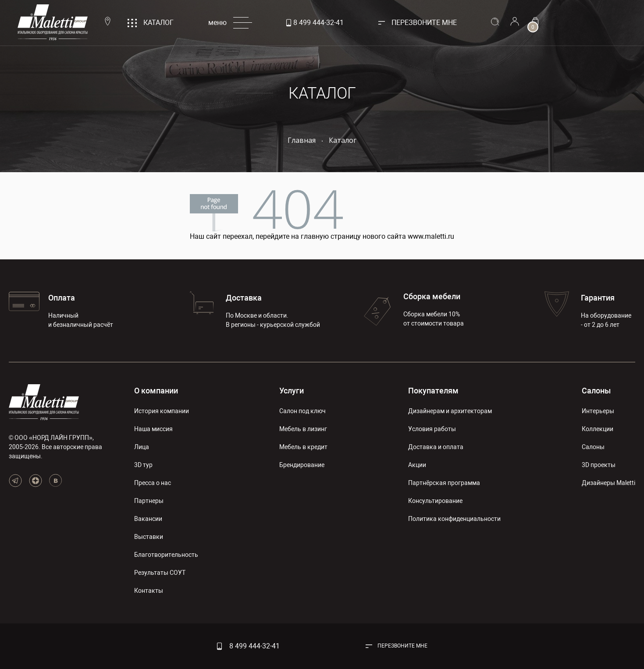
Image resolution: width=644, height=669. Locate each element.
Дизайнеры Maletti (608, 483)
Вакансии (148, 519)
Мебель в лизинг (303, 429)
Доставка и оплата (436, 447)
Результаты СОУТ (160, 573)
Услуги (292, 391)
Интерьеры (598, 411)
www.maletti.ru (431, 236)
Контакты (149, 591)
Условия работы (432, 429)
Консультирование (435, 501)
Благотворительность (166, 555)
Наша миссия (153, 429)
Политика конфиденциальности (454, 519)
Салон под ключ (302, 411)
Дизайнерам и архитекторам (450, 411)
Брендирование (302, 465)
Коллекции (598, 429)
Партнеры (149, 501)
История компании (162, 411)
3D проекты (599, 465)
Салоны (596, 391)
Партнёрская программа (444, 483)
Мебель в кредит (303, 447)
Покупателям (433, 391)
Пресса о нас (153, 483)
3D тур (143, 465)
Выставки (149, 537)
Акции (417, 465)
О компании (156, 391)
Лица (142, 447)
